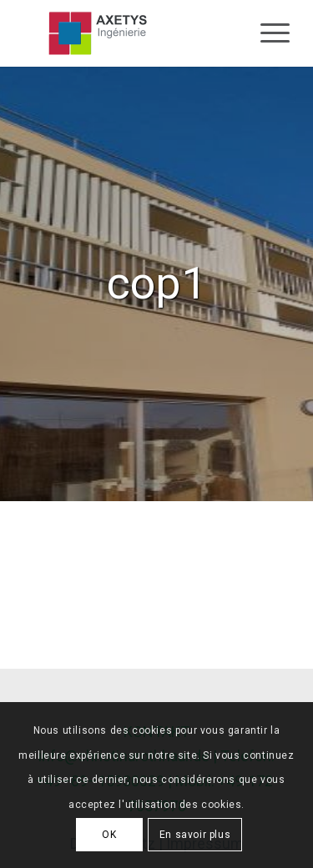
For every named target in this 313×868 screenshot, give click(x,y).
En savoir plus (195, 835)
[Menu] (267, 33)
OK (109, 835)
